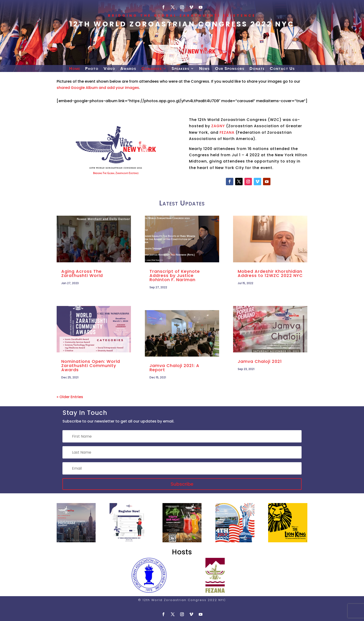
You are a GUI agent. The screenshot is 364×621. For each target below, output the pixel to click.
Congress (152, 69)
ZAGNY (218, 126)
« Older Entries (70, 397)
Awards (128, 69)
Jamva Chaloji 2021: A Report (174, 368)
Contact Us (282, 69)
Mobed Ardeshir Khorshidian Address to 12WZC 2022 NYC (270, 273)
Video (109, 69)
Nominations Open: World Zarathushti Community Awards (91, 366)
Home (75, 69)
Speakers (180, 69)
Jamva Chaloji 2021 (260, 361)
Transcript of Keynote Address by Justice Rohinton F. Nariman (175, 275)
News (205, 69)
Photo (92, 69)
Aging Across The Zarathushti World (82, 273)
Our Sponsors (230, 69)
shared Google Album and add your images (98, 88)
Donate (257, 69)
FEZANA (227, 132)
